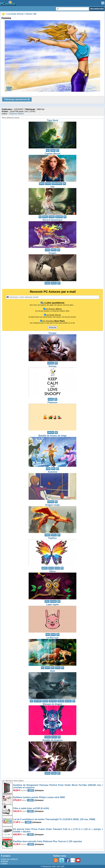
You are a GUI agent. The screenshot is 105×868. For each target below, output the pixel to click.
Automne (52, 472)
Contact (4, 864)
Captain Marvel (52, 154)
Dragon (52, 253)
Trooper (52, 333)
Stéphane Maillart (16, 114)
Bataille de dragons (52, 740)
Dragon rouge (53, 505)
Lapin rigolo (52, 604)
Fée (52, 187)
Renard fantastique (53, 220)
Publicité (4, 861)
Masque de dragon (52, 704)
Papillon (52, 538)
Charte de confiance (9, 859)
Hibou (52, 571)
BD (58, 150)
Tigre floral (52, 120)
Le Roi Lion (52, 638)
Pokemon (52, 402)
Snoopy (53, 366)
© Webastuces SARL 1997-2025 (53, 867)
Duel (53, 671)
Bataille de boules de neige (52, 436)
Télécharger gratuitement (17, 99)
